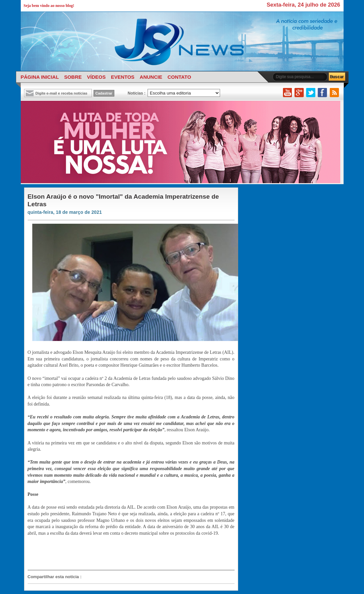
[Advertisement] (128, 552)
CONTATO (179, 77)
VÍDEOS (96, 77)
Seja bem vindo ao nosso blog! (49, 6)
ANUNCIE (151, 77)
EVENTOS (123, 77)
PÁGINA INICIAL (40, 77)
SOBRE (73, 77)
